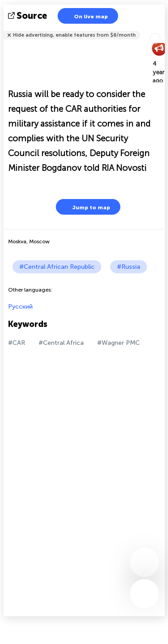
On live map (85, 16)
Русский (20, 307)
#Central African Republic (57, 267)
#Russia (129, 267)
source (28, 16)
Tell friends (161, 29)
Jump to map (86, 207)
